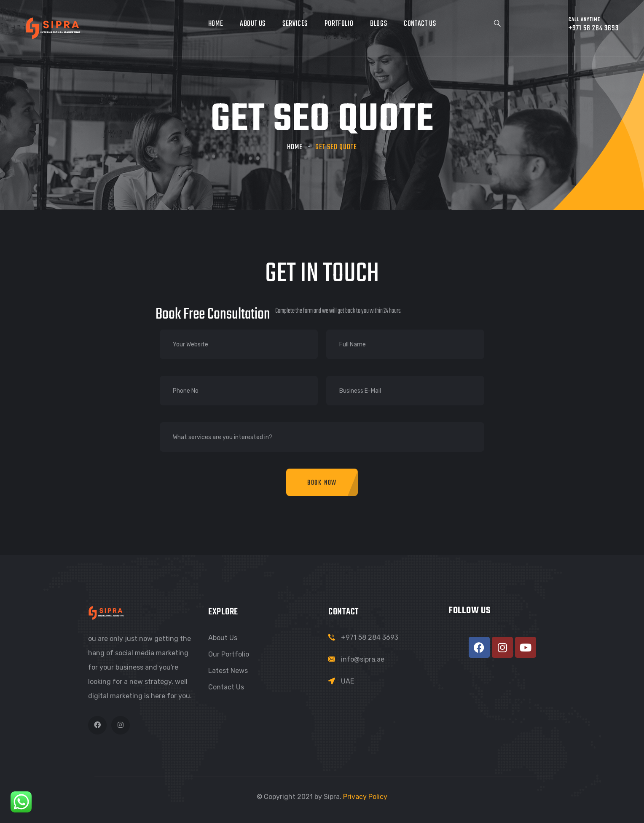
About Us (253, 24)
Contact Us (420, 24)
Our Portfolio (229, 654)
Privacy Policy (365, 797)
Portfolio (339, 24)
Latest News (228, 671)
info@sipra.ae (363, 659)
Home (216, 24)
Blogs (378, 24)
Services (295, 24)
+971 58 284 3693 (370, 637)
